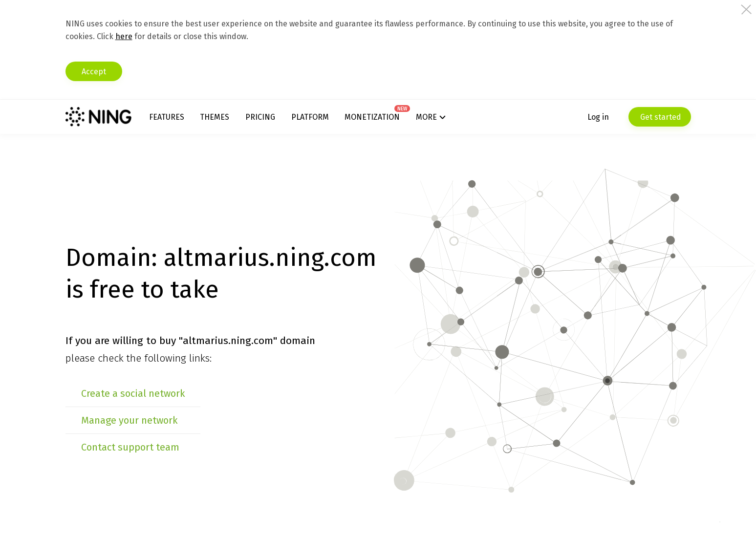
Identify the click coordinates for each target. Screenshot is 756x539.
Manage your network (129, 420)
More (426, 117)
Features (167, 117)
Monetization (372, 117)
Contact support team (130, 447)
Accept (94, 72)
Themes (215, 117)
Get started (660, 117)
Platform (310, 117)
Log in (598, 117)
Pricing (260, 117)
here (124, 36)
